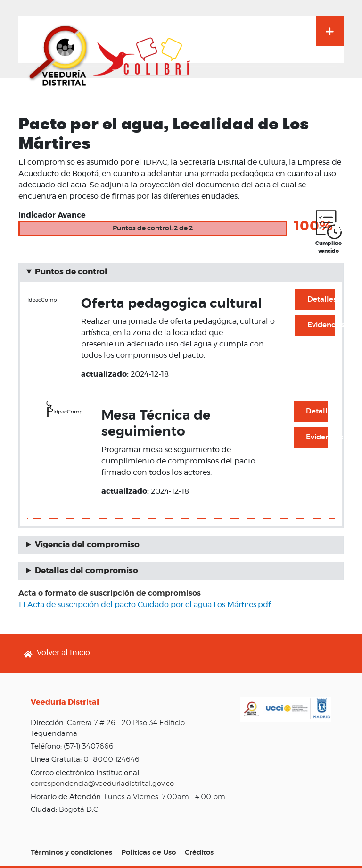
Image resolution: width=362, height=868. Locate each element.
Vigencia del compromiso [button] (87, 545)
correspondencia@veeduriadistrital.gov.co (102, 784)
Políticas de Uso (148, 853)
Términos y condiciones (71, 853)
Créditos (199, 853)
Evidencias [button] (321, 325)
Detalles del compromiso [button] (86, 571)
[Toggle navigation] (330, 31)
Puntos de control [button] (71, 272)
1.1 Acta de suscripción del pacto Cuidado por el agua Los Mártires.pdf (144, 605)
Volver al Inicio (63, 653)
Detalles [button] (321, 299)
